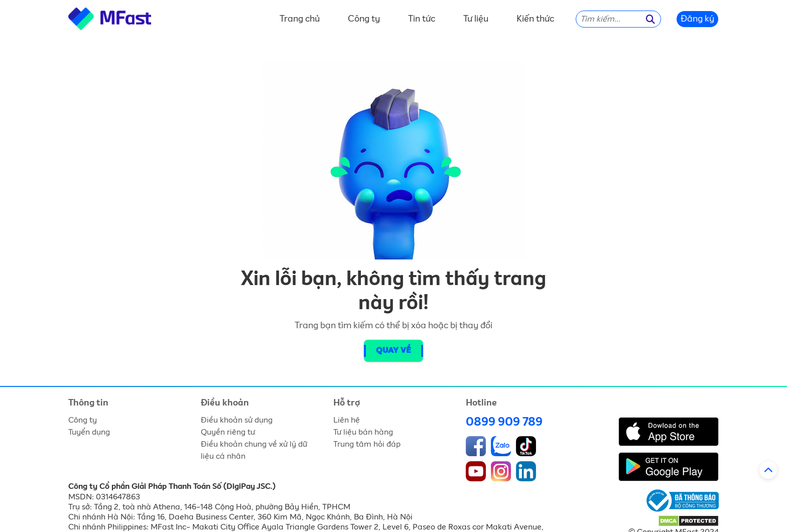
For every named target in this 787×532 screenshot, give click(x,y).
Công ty (364, 19)
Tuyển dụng (89, 432)
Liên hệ (347, 420)
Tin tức (422, 19)
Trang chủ (300, 19)
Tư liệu (476, 19)
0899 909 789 (504, 422)
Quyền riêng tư (228, 432)
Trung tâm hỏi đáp (367, 444)
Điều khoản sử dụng (237, 420)
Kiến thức (535, 19)
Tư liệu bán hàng (363, 432)
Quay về (393, 351)
